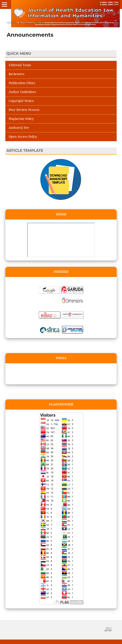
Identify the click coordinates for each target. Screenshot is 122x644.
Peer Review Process (24, 110)
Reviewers (16, 74)
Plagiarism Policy (21, 119)
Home (11, 23)
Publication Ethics (22, 83)
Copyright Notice (21, 101)
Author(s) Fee (19, 128)
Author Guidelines (22, 92)
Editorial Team (20, 65)
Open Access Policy (23, 137)
